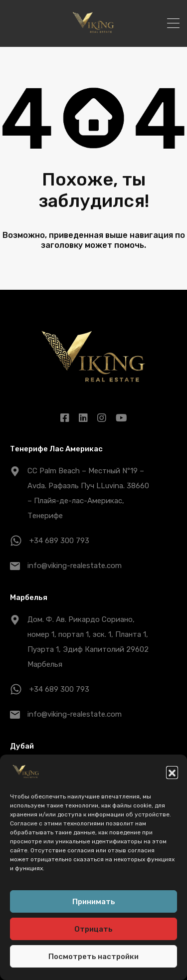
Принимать (94, 903)
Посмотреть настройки (93, 958)
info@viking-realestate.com (75, 566)
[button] (172, 774)
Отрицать (93, 931)
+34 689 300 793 (59, 541)
